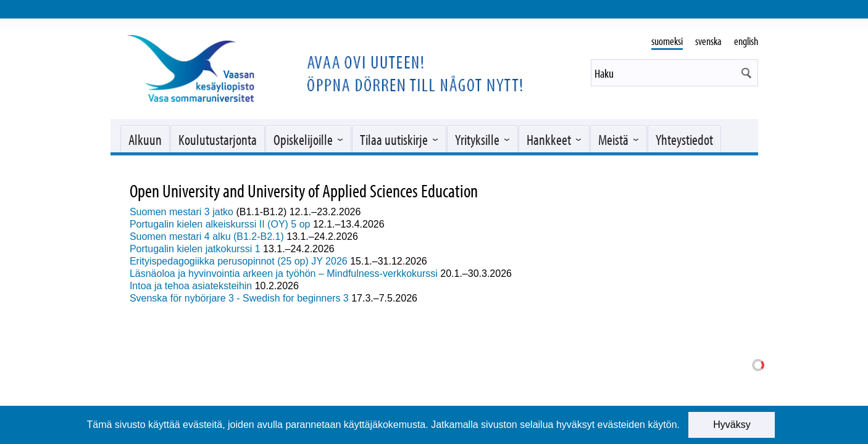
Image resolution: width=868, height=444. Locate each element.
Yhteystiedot (684, 139)
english (746, 41)
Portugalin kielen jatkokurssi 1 (195, 249)
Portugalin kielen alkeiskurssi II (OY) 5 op (221, 224)
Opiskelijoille (303, 139)
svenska (708, 41)
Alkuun (145, 139)
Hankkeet (549, 139)
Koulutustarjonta (218, 139)
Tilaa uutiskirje (394, 139)
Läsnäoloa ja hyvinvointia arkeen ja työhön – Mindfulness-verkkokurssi (284, 273)
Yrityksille (477, 139)
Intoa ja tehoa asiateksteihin (191, 286)
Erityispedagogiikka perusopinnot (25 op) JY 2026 (239, 261)
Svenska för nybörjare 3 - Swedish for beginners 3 (239, 298)
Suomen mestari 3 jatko (182, 212)
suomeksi (667, 41)
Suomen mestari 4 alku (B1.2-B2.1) (207, 236)
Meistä (613, 139)
